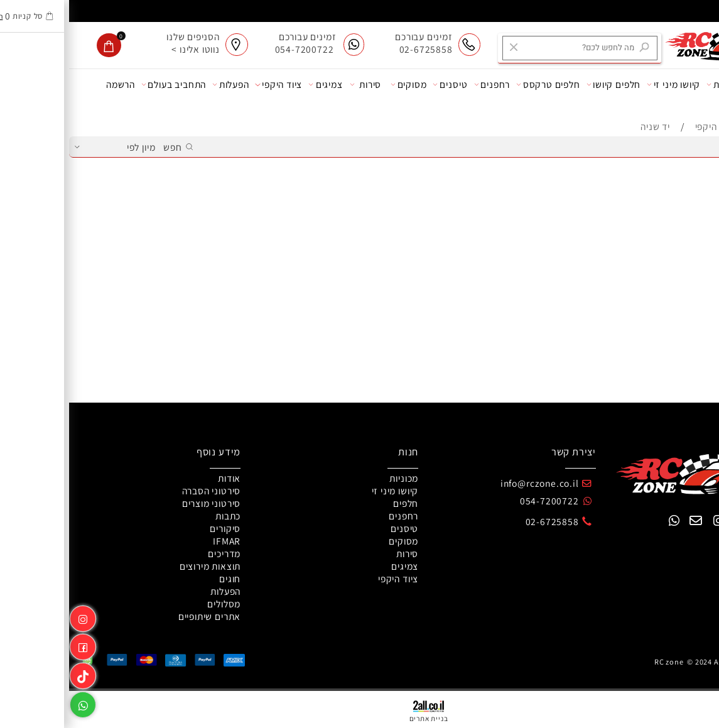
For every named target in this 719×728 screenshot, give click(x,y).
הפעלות (162, 84)
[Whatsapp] (14, 703)
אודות (695, 84)
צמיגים (257, 84)
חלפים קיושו (545, 84)
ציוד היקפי (209, 84)
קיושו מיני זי (604, 84)
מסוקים (340, 84)
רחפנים (423, 84)
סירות (297, 84)
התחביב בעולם (105, 84)
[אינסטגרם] (14, 617)
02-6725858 (483, 521)
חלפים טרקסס (479, 84)
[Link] (14, 674)
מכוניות (655, 84)
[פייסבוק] (14, 645)
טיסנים (381, 84)
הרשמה (51, 84)
